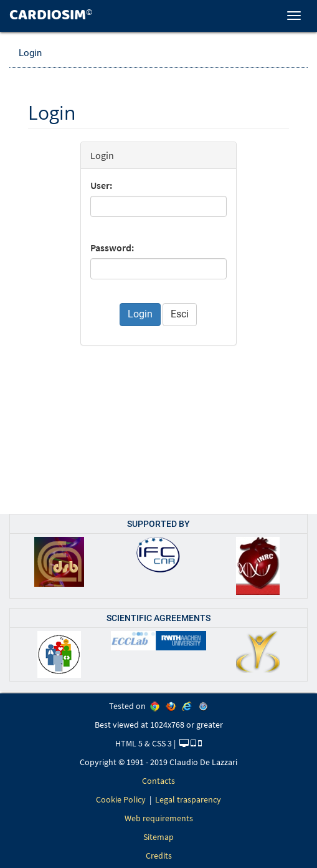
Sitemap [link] (158, 837)
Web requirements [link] (159, 818)
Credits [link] (159, 856)
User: (101, 185)
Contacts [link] (158, 781)
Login (30, 53)
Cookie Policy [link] (121, 799)
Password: (112, 248)
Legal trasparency (188, 799)
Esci (180, 314)
